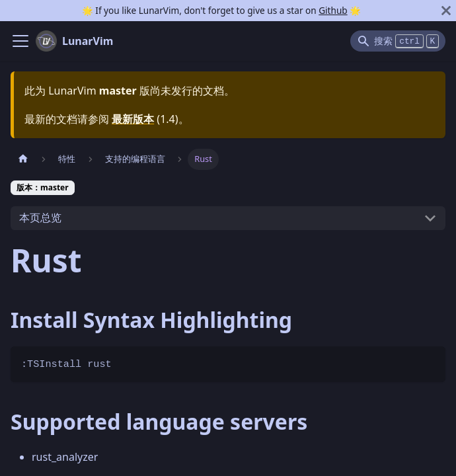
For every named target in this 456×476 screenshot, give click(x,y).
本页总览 (40, 218)
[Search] (398, 41)
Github (333, 10)
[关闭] (446, 11)
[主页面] (23, 159)
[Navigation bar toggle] (20, 41)
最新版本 (133, 119)
